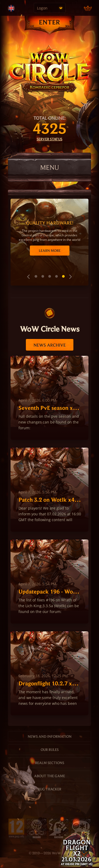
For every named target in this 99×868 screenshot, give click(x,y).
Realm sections (50, 763)
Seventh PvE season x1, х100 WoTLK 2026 (50, 408)
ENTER (49, 22)
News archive (50, 345)
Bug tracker (49, 789)
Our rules (50, 750)
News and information (50, 736)
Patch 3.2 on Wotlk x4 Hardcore (50, 500)
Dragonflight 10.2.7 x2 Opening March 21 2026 (50, 683)
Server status (49, 139)
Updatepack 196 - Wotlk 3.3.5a (50, 591)
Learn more (50, 251)
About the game (49, 776)
